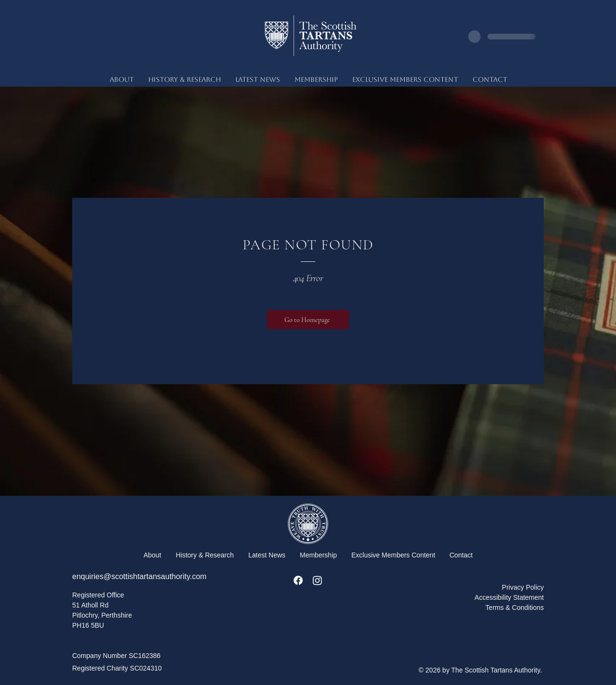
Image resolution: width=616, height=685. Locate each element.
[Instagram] (317, 580)
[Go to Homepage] (308, 320)
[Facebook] (298, 580)
